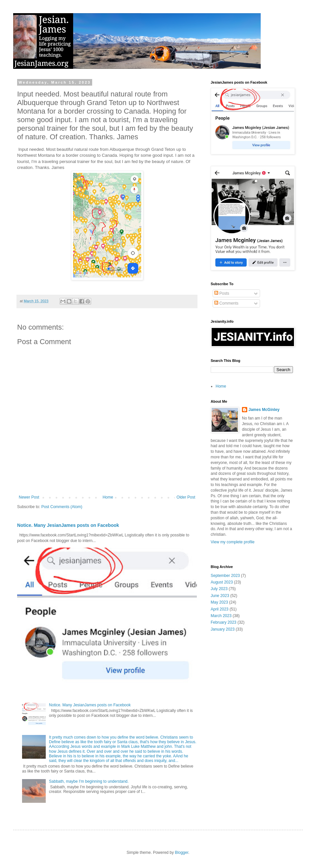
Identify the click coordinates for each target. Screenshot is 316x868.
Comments (226, 303)
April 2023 (220, 609)
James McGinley (264, 410)
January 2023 (223, 629)
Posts (222, 293)
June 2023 (220, 596)
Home (108, 497)
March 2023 (221, 616)
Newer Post (29, 497)
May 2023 (219, 602)
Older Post (186, 497)
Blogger (182, 853)
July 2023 (219, 589)
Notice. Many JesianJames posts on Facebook (68, 525)
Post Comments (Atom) (62, 507)
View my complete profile (233, 542)
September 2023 (225, 576)
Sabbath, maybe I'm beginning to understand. (89, 781)
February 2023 (224, 622)
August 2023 (222, 582)
